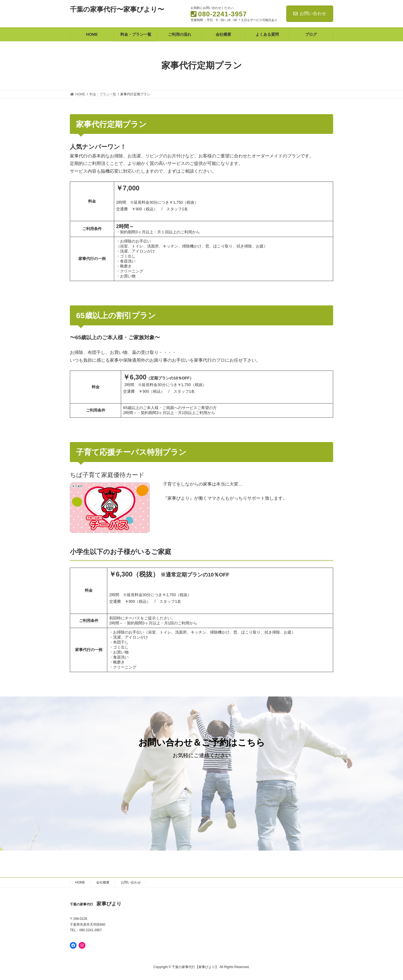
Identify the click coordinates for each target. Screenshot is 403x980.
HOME (80, 882)
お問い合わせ (310, 13)
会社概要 (103, 882)
